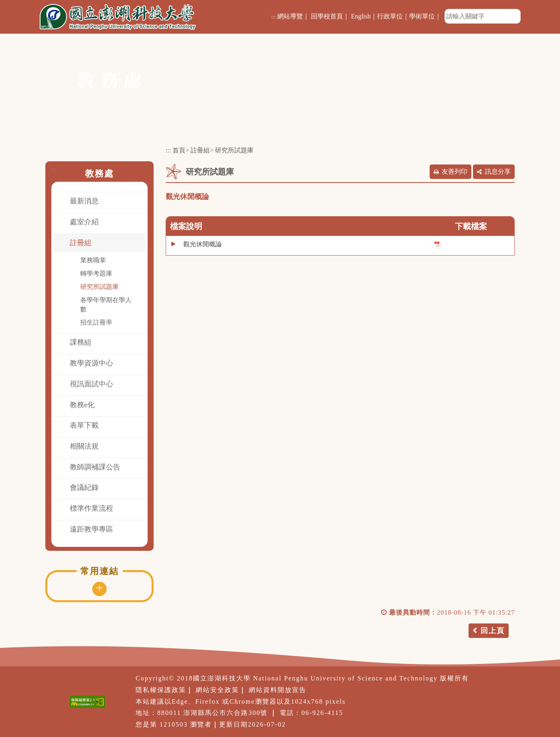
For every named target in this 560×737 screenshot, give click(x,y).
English (361, 16)
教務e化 (82, 405)
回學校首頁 (327, 16)
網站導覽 (290, 16)
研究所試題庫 (99, 287)
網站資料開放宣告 (278, 690)
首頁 (179, 150)
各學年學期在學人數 (106, 305)
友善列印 (454, 172)
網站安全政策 (217, 690)
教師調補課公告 (95, 467)
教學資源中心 (91, 363)
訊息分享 (498, 172)
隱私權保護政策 (161, 690)
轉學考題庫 (96, 273)
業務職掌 (93, 260)
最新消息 (84, 201)
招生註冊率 (96, 322)
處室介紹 (84, 222)
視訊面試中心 (91, 384)
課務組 (81, 342)
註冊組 (81, 243)
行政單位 (390, 16)
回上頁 (493, 631)
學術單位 (422, 16)
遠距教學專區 (91, 529)
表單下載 (84, 425)
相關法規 (84, 446)
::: (273, 17)
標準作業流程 (91, 508)
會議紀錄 (84, 487)
